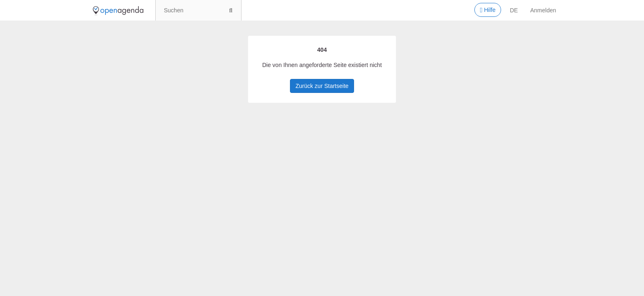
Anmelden (543, 10)
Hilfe (488, 10)
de (514, 10)
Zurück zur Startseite (322, 86)
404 (322, 50)
